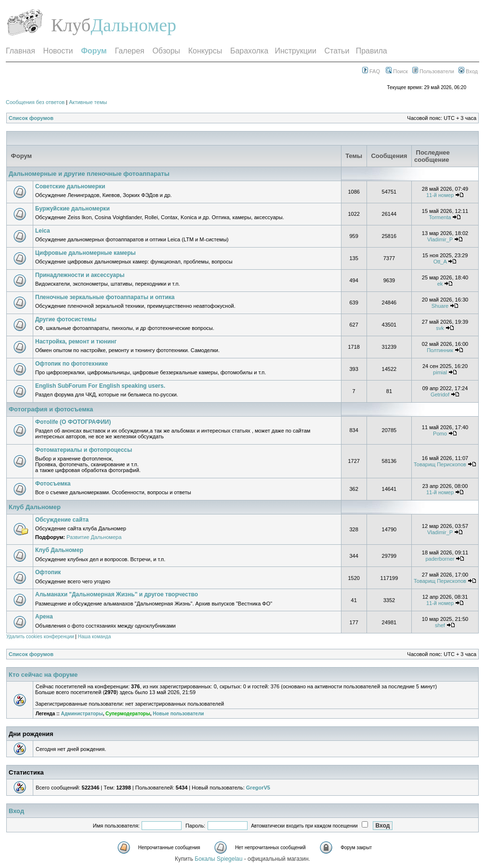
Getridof (440, 395)
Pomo (440, 434)
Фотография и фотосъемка (51, 409)
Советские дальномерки (70, 186)
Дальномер (133, 25)
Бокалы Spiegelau (219, 859)
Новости (58, 51)
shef (440, 625)
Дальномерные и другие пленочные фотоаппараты (89, 174)
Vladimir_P (440, 239)
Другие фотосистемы (66, 319)
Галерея (129, 51)
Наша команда (95, 637)
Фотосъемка (53, 484)
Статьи (337, 51)
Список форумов (31, 118)
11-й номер (440, 195)
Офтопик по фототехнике (72, 364)
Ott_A (440, 262)
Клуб (71, 25)
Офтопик (48, 572)
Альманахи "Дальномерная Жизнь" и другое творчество (117, 594)
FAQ (371, 71)
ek (440, 284)
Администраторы (82, 714)
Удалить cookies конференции (40, 637)
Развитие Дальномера (94, 537)
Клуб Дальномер (35, 507)
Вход (468, 71)
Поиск (397, 71)
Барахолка (249, 51)
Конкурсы (205, 51)
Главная (20, 51)
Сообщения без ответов (35, 102)
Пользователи (433, 71)
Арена (44, 617)
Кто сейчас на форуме (43, 675)
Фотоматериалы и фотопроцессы (84, 450)
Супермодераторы (128, 714)
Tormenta (440, 217)
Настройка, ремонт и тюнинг (76, 342)
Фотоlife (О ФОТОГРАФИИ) (73, 422)
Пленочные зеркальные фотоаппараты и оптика (105, 297)
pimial (440, 372)
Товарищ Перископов (440, 464)
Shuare (440, 306)
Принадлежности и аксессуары (80, 275)
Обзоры (166, 51)
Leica (43, 231)
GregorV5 (258, 788)
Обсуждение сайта (62, 520)
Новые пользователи (178, 714)
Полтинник (440, 350)
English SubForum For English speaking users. (100, 386)
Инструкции (295, 51)
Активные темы (88, 102)
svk (440, 328)
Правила (372, 51)
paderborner (440, 559)
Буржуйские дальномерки (72, 209)
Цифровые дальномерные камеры (85, 253)
